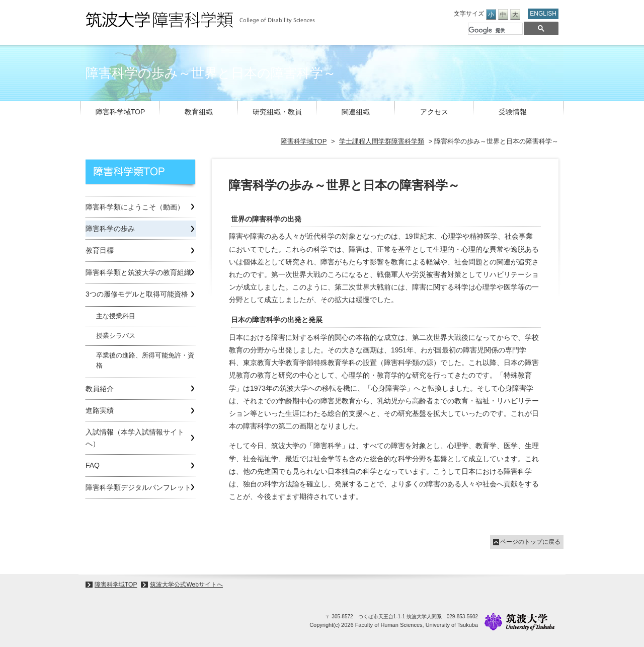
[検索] (494, 30)
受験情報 (513, 112)
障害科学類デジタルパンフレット (138, 487)
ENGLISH (543, 14)
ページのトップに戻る (530, 542)
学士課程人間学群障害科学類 (382, 141)
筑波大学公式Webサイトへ (186, 585)
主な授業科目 (116, 316)
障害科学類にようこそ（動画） (135, 207)
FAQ (93, 465)
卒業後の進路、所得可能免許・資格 (145, 361)
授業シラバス (116, 336)
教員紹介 (100, 389)
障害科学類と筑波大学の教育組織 (138, 272)
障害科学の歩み (110, 229)
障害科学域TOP (120, 112)
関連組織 (356, 112)
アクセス (434, 112)
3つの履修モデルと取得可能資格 (137, 294)
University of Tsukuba (520, 622)
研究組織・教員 (277, 112)
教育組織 (199, 112)
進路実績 (100, 410)
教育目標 (100, 250)
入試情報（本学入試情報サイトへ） (135, 438)
